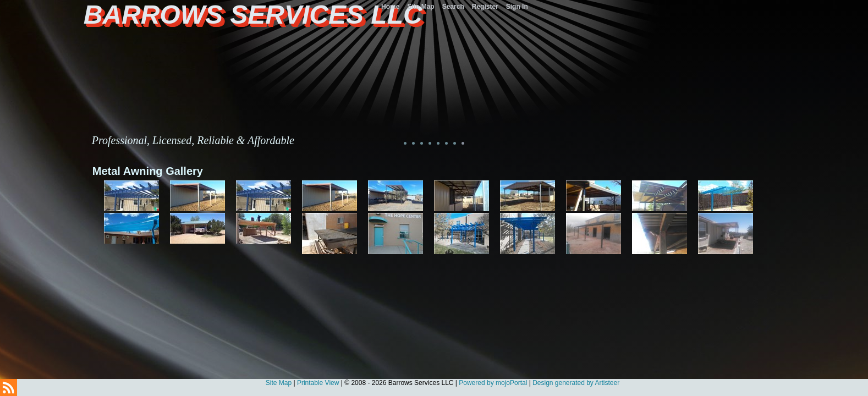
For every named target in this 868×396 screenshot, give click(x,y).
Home (390, 7)
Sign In (517, 7)
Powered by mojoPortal (493, 383)
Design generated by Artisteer (576, 383)
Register (485, 7)
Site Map (279, 383)
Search (453, 7)
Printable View (318, 383)
